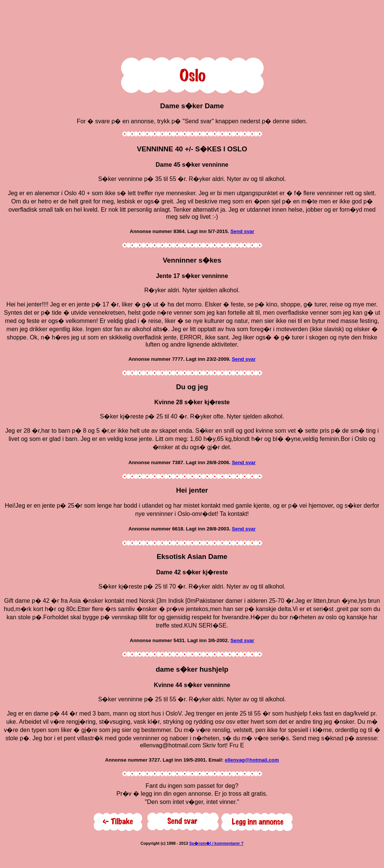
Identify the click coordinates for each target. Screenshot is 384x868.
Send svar (242, 231)
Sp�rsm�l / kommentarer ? (217, 843)
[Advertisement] (192, 27)
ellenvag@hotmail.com (252, 760)
